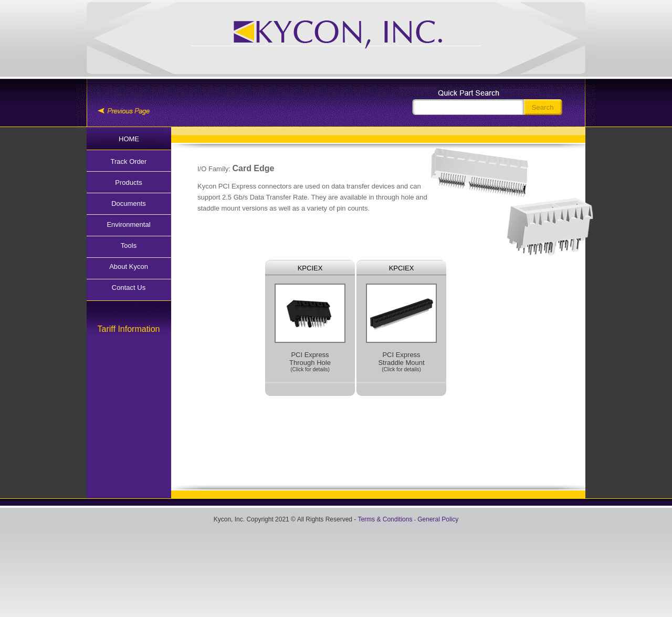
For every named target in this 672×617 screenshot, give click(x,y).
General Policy (438, 519)
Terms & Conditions (385, 519)
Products (128, 182)
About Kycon (129, 266)
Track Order (129, 161)
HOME (129, 139)
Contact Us (129, 287)
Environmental (128, 224)
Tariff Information (129, 329)
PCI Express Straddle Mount (401, 328)
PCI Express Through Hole (310, 328)
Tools (129, 245)
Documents (129, 203)
